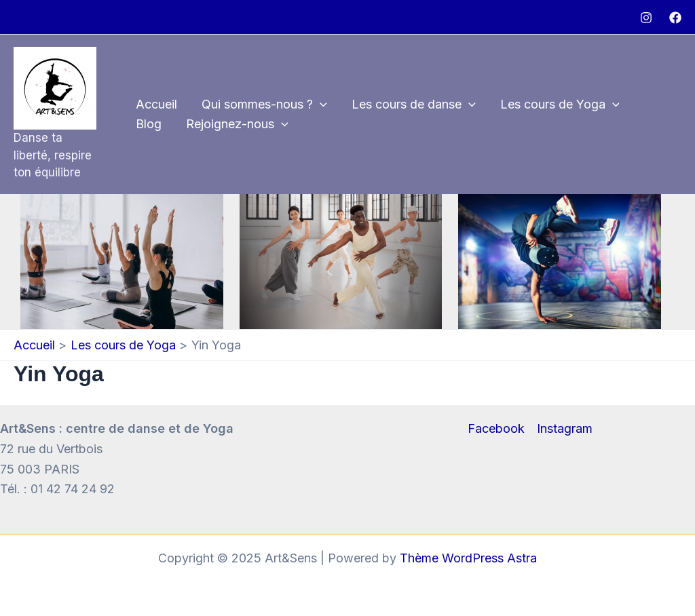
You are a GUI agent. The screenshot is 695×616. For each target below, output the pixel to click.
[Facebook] (675, 18)
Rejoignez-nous (237, 124)
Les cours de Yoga (560, 105)
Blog (149, 124)
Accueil (156, 104)
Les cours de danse (414, 105)
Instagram (565, 428)
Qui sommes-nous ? (264, 105)
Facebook (496, 428)
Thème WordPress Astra (468, 558)
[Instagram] (646, 18)
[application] (320, 105)
